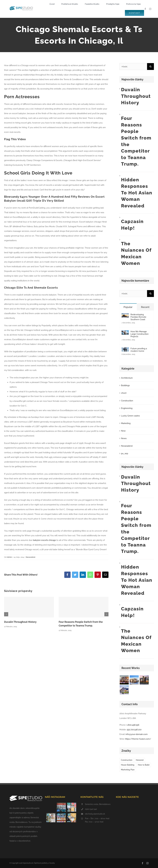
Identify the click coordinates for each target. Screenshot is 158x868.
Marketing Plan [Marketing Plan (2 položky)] (128, 770)
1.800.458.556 (133, 725)
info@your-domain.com (137, 734)
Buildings (125, 385)
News (124, 438)
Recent (145, 307)
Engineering (127, 408)
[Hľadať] (150, 67)
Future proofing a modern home (139, 350)
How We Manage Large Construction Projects (140, 334)
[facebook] (145, 9)
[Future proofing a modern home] (125, 350)
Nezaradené (31, 557)
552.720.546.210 (134, 730)
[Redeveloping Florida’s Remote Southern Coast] (125, 316)
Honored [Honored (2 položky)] (140, 760)
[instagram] (150, 9)
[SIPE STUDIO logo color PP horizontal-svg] (21, 7)
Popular (128, 307)
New (123, 431)
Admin (9, 557)
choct (124, 393)
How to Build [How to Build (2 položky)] (144, 765)
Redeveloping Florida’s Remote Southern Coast (138, 317)
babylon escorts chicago (44, 540)
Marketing (126, 423)
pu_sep (125, 453)
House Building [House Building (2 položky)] (128, 765)
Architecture (127, 378)
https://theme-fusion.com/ (138, 739)
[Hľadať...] (133, 67)
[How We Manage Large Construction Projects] (125, 333)
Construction (127, 401)
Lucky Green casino (130, 416)
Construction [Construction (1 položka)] (127, 760)
